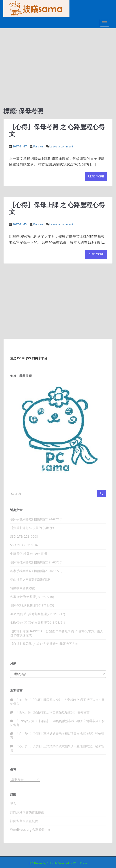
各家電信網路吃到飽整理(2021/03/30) (36, 562)
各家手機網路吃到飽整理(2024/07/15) (36, 519)
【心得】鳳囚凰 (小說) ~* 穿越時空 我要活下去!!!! (44, 644)
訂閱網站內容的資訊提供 (27, 812)
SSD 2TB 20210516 (24, 545)
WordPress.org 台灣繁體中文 (30, 829)
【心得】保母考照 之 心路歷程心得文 (57, 130)
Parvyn (38, 146)
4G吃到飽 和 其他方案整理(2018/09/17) (38, 614)
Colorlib (52, 863)
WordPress (80, 863)
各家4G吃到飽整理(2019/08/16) (32, 597)
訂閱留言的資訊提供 (24, 821)
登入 (13, 804)
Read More (96, 177)
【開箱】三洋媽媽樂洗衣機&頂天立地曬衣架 (68, 721)
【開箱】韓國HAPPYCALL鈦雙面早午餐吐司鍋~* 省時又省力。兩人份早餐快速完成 (57, 633)
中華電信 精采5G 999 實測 (28, 554)
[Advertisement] (58, 61)
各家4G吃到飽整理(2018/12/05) (32, 605)
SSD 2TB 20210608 (24, 536)
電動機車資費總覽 (22, 588)
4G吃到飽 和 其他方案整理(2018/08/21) (38, 622)
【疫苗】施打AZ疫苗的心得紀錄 (32, 528)
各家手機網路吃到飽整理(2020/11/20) (36, 571)
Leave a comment (61, 146)
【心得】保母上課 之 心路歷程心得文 (57, 208)
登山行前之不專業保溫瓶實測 (30, 579)
